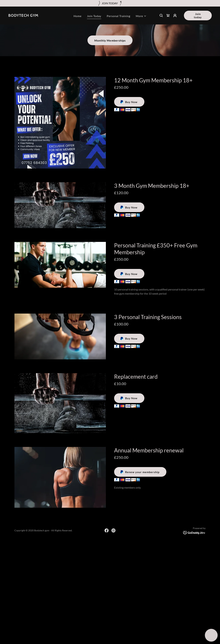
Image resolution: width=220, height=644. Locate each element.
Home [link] (78, 16)
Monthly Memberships (110, 40)
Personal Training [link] (119, 16)
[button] (141, 16)
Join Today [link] (94, 16)
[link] (23, 16)
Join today (198, 16)
